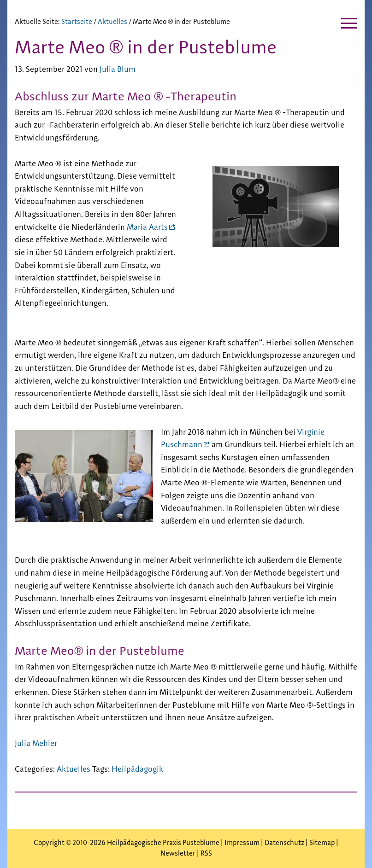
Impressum (243, 843)
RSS (206, 853)
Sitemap (322, 843)
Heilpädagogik (137, 769)
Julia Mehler (36, 744)
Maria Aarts (147, 227)
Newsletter (178, 853)
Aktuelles (74, 769)
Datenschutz (284, 843)
